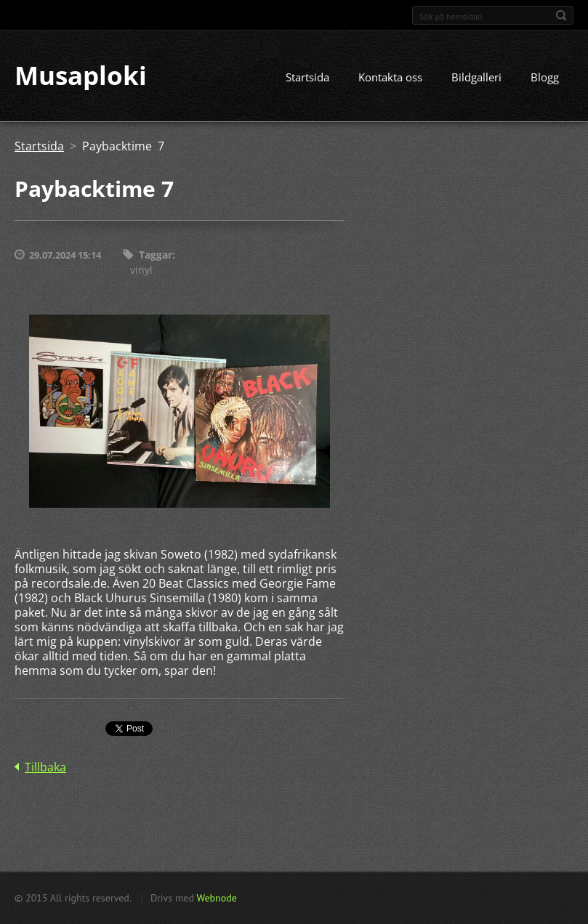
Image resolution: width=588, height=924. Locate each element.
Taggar (156, 255)
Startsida (307, 78)
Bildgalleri (476, 78)
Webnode (216, 898)
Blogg (545, 78)
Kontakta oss (390, 78)
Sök (561, 15)
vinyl (141, 270)
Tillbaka (45, 767)
